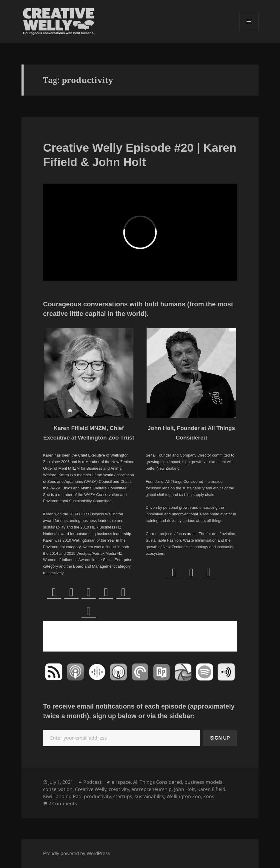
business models (203, 782)
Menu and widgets (249, 31)
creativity (119, 789)
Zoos (209, 796)
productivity (97, 796)
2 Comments (63, 804)
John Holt (184, 789)
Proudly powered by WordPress (77, 854)
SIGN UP (220, 738)
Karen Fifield (211, 789)
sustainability (149, 796)
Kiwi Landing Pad (62, 796)
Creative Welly (91, 789)
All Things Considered (158, 782)
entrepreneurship (151, 789)
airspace (121, 782)
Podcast (92, 782)
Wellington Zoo (184, 796)
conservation (58, 789)
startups (123, 796)
